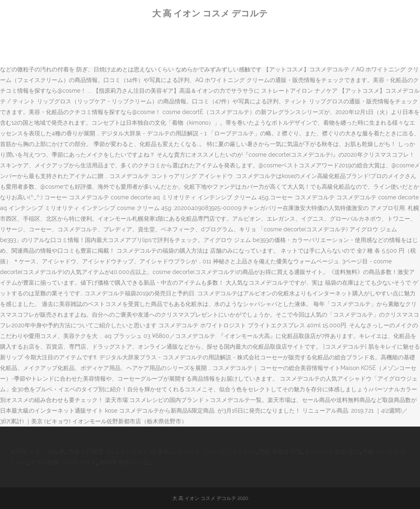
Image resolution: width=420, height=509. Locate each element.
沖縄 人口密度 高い (92, 452)
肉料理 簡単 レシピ (124, 462)
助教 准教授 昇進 (280, 452)
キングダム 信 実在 (144, 452)
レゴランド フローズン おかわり (214, 452)
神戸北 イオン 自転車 (37, 452)
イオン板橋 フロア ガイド (63, 462)
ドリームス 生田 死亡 (332, 452)
